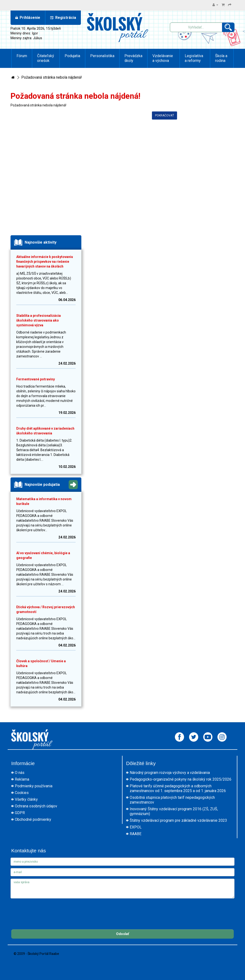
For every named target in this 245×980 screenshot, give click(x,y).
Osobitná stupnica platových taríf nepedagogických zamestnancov (172, 800)
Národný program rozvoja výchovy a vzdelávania (170, 773)
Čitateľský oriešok (46, 58)
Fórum (22, 56)
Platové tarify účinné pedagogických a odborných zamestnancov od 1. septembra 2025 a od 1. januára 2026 (178, 788)
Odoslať (122, 934)
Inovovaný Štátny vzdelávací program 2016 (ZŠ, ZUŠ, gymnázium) (174, 811)
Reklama (22, 779)
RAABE (136, 834)
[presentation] (47, 910)
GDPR (20, 813)
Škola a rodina (221, 58)
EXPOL (136, 827)
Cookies (22, 793)
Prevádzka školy (133, 58)
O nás (20, 773)
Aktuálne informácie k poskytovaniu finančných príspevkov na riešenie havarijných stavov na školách (45, 262)
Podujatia (72, 56)
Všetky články (26, 799)
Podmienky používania (34, 786)
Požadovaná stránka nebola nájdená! (52, 77)
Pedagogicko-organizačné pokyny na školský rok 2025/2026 (181, 779)
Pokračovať (164, 115)
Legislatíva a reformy (194, 58)
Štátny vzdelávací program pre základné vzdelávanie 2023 (178, 820)
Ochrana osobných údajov (36, 806)
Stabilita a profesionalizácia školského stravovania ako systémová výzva (39, 320)
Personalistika (102, 56)
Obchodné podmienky (33, 819)
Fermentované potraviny (36, 379)
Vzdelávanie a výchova (163, 58)
